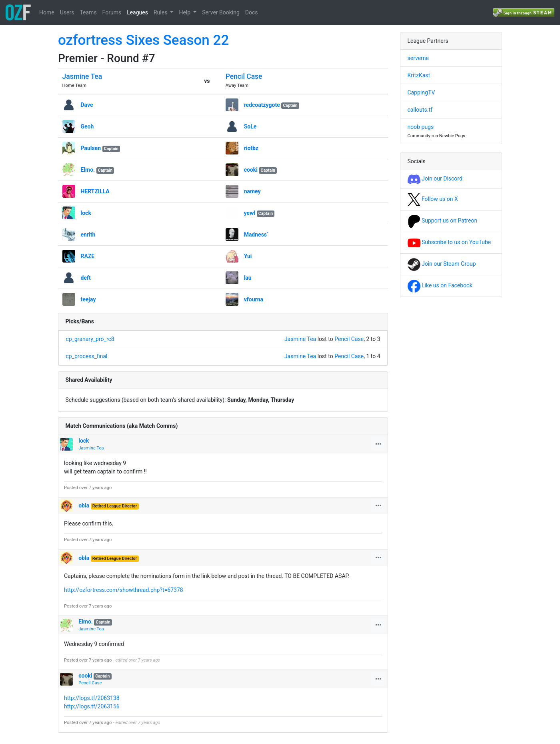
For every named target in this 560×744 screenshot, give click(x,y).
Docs (252, 12)
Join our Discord (435, 178)
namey (252, 191)
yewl (250, 213)
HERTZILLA (95, 191)
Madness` (256, 235)
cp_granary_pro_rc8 (90, 339)
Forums (112, 12)
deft (86, 278)
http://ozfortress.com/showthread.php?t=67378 (124, 590)
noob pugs (421, 127)
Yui (248, 256)
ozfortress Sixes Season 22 (143, 40)
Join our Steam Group (442, 264)
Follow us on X (433, 199)
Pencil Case (244, 76)
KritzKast (419, 75)
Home (47, 12)
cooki (251, 170)
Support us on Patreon (443, 221)
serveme (418, 58)
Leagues (137, 12)
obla (84, 505)
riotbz (251, 148)
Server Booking (221, 12)
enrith (88, 235)
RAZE (88, 256)
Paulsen (91, 148)
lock (86, 213)
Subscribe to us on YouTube (449, 242)
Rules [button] (161, 12)
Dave (87, 105)
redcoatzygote (262, 105)
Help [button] (185, 12)
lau (248, 278)
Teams (88, 12)
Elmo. (88, 170)
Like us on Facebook (440, 285)
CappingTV (421, 92)
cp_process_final (87, 356)
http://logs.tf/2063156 (92, 706)
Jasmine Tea (82, 76)
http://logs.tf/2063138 (92, 698)
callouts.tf (420, 110)
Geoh (87, 126)
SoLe (250, 126)
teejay (88, 299)
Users (67, 12)
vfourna (254, 299)
